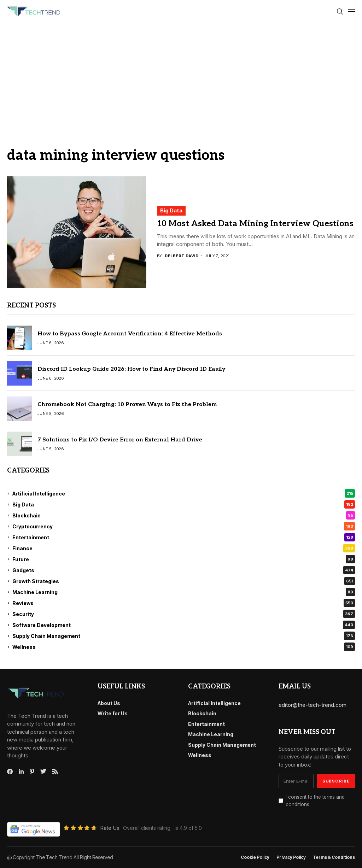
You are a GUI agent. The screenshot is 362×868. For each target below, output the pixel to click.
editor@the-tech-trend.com (313, 705)
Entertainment (184, 537)
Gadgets (184, 570)
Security (184, 614)
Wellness (184, 647)
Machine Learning (184, 592)
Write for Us (113, 713)
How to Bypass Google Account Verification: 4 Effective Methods (130, 334)
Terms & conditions (334, 857)
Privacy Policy (291, 857)
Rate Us (110, 828)
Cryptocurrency (184, 526)
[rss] (55, 772)
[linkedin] (21, 772)
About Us (109, 703)
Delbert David (182, 256)
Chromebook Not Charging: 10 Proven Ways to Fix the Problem (127, 404)
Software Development (184, 625)
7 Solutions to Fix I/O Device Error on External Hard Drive (120, 440)
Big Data (171, 210)
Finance (184, 548)
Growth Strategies (184, 581)
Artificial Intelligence (184, 493)
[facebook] (10, 772)
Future (184, 559)
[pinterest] (32, 772)
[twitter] (43, 772)
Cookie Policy (255, 857)
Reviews (184, 603)
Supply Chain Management (184, 636)
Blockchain (184, 515)
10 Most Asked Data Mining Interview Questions (255, 224)
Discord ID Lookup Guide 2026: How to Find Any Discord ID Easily (131, 369)
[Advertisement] (181, 76)
